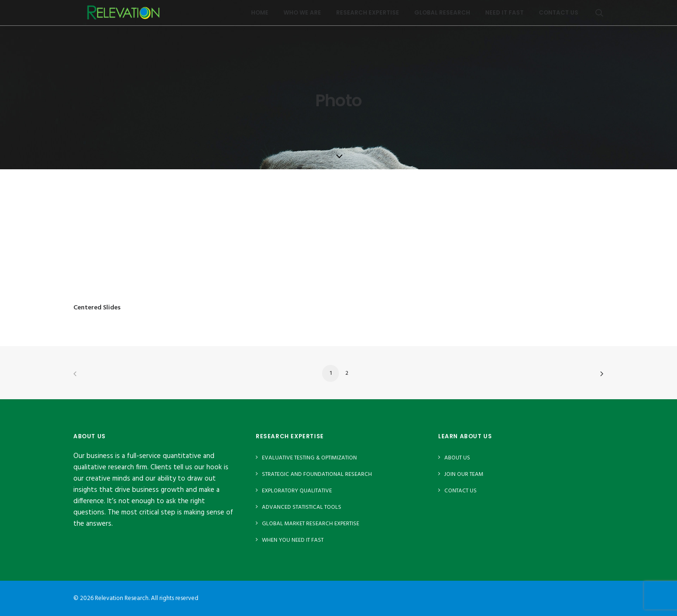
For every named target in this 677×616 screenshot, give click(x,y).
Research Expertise (368, 16)
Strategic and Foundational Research (317, 474)
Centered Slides (97, 308)
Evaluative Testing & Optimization (309, 458)
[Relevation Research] (127, 16)
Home (260, 16)
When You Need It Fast (293, 540)
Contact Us (559, 16)
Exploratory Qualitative (297, 491)
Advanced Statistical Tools (302, 507)
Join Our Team (464, 474)
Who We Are (302, 16)
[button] (599, 16)
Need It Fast (504, 16)
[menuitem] (260, 16)
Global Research (442, 16)
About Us (457, 458)
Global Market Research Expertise (311, 524)
